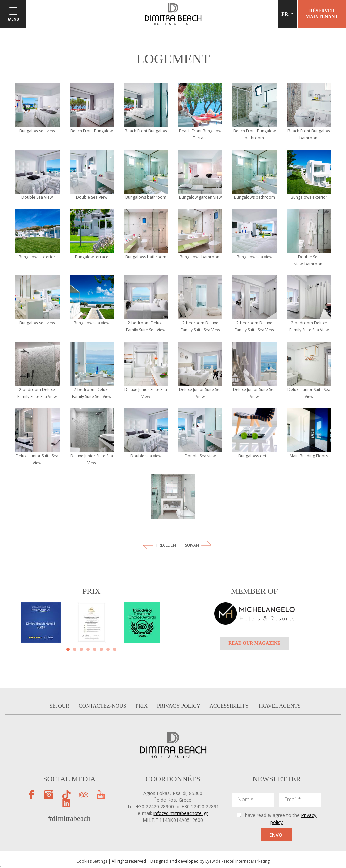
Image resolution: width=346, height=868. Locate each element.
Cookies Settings (92, 861)
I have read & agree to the (279, 819)
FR (285, 14)
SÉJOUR (60, 706)
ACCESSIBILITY (230, 706)
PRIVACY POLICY (179, 706)
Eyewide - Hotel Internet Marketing (238, 861)
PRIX (142, 706)
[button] (68, 649)
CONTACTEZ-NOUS (103, 706)
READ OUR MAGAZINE (254, 643)
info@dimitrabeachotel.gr (181, 813)
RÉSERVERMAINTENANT (322, 14)
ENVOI (277, 835)
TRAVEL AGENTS (279, 706)
